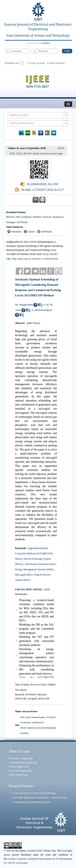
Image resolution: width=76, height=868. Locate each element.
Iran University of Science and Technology (35, 793)
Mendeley (17, 232)
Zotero (32, 232)
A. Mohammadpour (42, 310)
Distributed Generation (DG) (40, 564)
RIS (18, 217)
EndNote (27, 217)
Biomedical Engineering (21, 758)
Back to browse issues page (48, 153)
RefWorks (22, 222)
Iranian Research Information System (32, 802)
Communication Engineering (23, 762)
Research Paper (39, 684)
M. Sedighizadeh (24, 305)
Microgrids (21, 690)
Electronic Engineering (20, 771)
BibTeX (10, 217)
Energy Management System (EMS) (34, 569)
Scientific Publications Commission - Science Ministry (41, 798)
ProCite (47, 217)
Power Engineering (18, 775)
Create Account (37, 63)
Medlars (37, 217)
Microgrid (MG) (24, 575)
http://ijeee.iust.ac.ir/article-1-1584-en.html (35, 259)
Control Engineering (19, 767)
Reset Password (57, 63)
